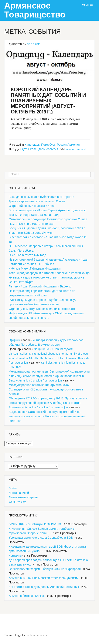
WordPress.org (18, 502)
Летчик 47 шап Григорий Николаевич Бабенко (40, 287)
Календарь (32, 145)
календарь (37, 149)
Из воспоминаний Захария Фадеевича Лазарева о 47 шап (49, 260)
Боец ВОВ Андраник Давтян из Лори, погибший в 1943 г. (47, 228)
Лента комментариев (23, 498)
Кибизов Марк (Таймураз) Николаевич (35, 269)
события (52, 149)
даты (25, 149)
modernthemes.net (37, 635)
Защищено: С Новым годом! (53, 349)
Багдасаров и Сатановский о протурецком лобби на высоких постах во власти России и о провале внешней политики (47, 416)
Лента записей (19, 493)
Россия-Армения (68, 145)
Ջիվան (14, 340)
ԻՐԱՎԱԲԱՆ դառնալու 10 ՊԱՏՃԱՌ (35, 524)
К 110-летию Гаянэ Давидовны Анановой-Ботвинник (44, 587)
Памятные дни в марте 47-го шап (31, 224)
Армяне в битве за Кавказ (27, 596)
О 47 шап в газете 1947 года (27, 255)
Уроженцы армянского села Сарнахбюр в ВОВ (41, 538)
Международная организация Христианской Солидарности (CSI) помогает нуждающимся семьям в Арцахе (46, 390)
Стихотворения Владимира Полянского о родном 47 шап (48, 219)
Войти (13, 489)
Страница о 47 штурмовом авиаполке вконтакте (42, 309)
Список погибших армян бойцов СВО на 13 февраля (45, 569)
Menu (87, 5)
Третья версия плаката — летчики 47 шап (37, 202)
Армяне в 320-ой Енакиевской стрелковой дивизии (44, 578)
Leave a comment (75, 149)
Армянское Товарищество (35, 11)
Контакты (15, 556)
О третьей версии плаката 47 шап (32, 206)
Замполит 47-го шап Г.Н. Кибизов (31, 264)
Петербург (48, 145)
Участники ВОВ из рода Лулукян (31, 233)
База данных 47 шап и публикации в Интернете (41, 197)
